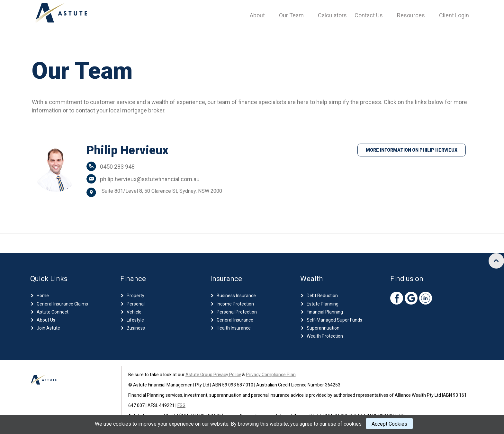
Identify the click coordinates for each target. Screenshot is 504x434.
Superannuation (323, 328)
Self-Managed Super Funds (334, 320)
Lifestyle (135, 320)
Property (135, 296)
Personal (136, 304)
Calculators (332, 15)
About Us (46, 320)
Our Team (291, 15)
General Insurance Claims (62, 304)
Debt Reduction (322, 296)
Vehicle (134, 312)
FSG (181, 405)
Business (136, 328)
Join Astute (48, 328)
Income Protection (235, 304)
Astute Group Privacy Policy (213, 375)
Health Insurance (234, 328)
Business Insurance (236, 296)
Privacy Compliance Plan (271, 375)
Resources (411, 15)
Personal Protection (237, 312)
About (257, 15)
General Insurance (235, 320)
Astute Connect (53, 312)
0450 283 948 (117, 167)
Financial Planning (325, 312)
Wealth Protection (325, 336)
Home (43, 296)
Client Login (454, 15)
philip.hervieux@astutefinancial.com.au (150, 179)
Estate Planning (323, 304)
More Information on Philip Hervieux (412, 150)
